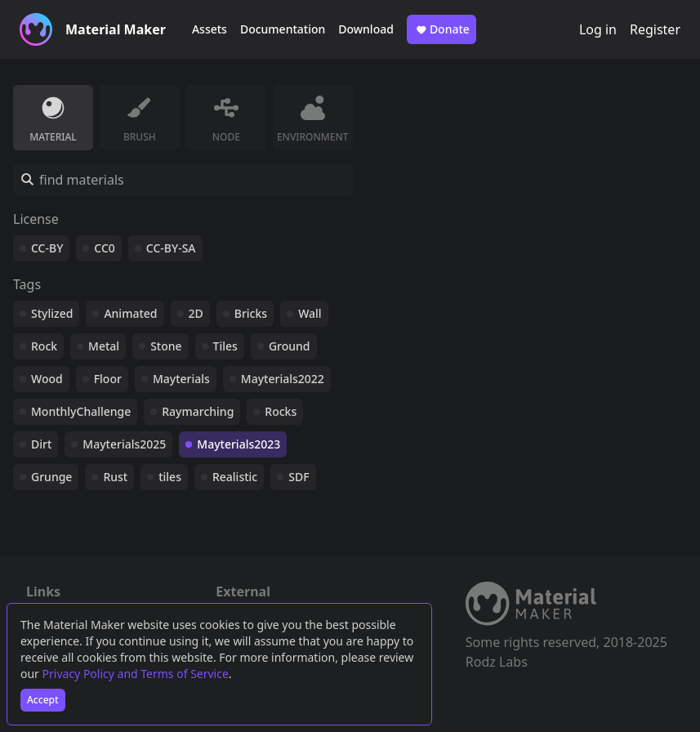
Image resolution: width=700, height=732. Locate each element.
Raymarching (198, 411)
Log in (598, 29)
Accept (43, 700)
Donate (441, 29)
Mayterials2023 (239, 444)
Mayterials (181, 379)
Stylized (52, 313)
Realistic (235, 477)
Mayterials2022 (283, 379)
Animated (130, 313)
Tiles (225, 346)
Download (366, 29)
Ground (290, 346)
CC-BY (47, 248)
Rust (115, 477)
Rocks (281, 411)
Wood (47, 379)
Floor (108, 379)
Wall (310, 313)
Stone (166, 346)
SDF (299, 477)
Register (655, 29)
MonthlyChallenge (81, 411)
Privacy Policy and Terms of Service (136, 674)
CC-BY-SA (171, 248)
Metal (104, 346)
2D (196, 313)
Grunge (51, 477)
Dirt (41, 444)
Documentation (283, 29)
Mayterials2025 (124, 444)
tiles (170, 477)
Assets (210, 29)
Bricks (251, 313)
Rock (44, 346)
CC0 (105, 248)
